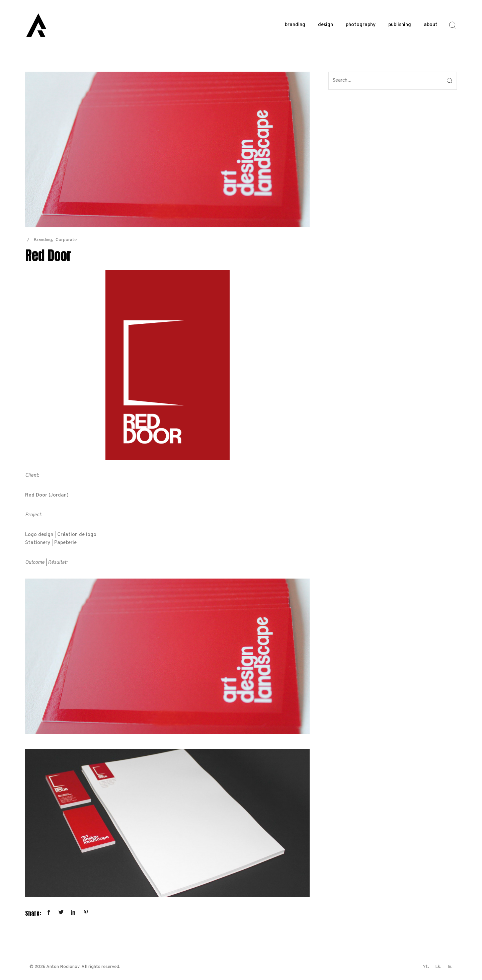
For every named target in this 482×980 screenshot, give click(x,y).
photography (361, 25)
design (326, 25)
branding (295, 25)
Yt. (426, 967)
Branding (43, 240)
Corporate (66, 240)
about (431, 25)
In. (450, 967)
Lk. (438, 967)
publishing (400, 25)
